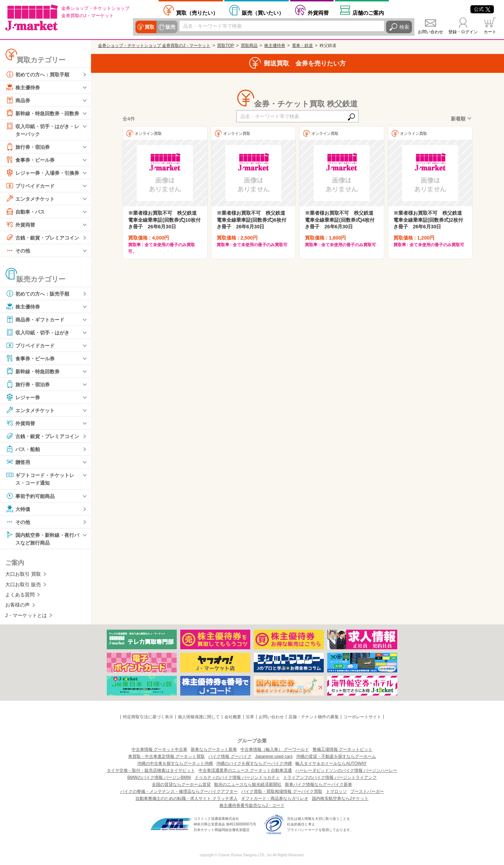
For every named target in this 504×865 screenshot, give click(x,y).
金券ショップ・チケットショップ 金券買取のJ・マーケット (154, 46)
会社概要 (233, 717)
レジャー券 (23, 397)
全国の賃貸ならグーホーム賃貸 (181, 784)
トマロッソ (336, 791)
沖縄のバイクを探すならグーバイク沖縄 (254, 763)
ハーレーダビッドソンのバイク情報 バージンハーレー (346, 770)
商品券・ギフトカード (35, 319)
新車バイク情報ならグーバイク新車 (318, 784)
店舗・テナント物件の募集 (314, 717)
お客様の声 (17, 605)
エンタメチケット (30, 199)
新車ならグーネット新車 (214, 749)
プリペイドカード (30, 186)
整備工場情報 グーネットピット (342, 749)
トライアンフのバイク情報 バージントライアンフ (330, 777)
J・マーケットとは (26, 615)
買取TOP (225, 46)
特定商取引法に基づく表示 (148, 717)
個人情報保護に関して (199, 717)
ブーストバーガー (367, 791)
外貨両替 (318, 13)
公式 (482, 9)
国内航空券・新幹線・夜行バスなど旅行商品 (42, 538)
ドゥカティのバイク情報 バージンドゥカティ (237, 777)
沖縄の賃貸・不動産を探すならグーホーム (336, 756)
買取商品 (249, 46)
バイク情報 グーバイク (230, 756)
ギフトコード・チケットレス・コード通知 (40, 478)
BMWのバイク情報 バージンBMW (159, 777)
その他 (18, 250)
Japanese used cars (274, 756)
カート (490, 32)
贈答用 (18, 462)
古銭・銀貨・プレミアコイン (42, 237)
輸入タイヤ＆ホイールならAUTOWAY (331, 763)
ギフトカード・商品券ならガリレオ (275, 798)
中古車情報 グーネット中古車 (159, 749)
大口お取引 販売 (23, 584)
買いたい (263, 13)
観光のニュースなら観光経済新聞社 (248, 784)
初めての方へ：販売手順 (37, 293)
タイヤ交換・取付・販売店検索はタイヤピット (151, 770)
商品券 (18, 100)
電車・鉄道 (302, 46)
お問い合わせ (430, 32)
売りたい (197, 13)
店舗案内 (368, 13)
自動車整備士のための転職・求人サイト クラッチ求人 (186, 798)
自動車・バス (25, 212)
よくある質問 (20, 595)
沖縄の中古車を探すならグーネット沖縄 (175, 763)
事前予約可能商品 (30, 496)
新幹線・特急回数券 (33, 371)
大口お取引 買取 (23, 574)
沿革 (250, 717)
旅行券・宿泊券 (28, 147)
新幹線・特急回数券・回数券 (42, 113)
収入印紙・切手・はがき (37, 332)
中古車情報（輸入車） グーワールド (275, 749)
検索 (404, 27)
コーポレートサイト (362, 717)
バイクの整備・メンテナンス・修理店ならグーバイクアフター (179, 791)
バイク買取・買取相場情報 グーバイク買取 (282, 791)
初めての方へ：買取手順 (37, 74)
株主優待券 (23, 87)
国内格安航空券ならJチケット (340, 798)
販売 (170, 27)
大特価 (18, 509)
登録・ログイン (463, 32)
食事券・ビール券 (30, 160)
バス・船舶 (23, 449)
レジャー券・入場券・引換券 (42, 173)
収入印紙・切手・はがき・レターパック (42, 129)
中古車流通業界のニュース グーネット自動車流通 (245, 770)
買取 (149, 27)
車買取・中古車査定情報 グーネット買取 (166, 756)
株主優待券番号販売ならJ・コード (252, 805)
